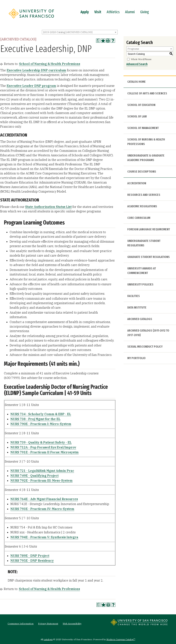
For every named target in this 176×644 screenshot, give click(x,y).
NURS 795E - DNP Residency (32, 561)
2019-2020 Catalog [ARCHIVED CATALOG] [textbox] (68, 32)
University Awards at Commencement (142, 271)
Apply (85, 12)
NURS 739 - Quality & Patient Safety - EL (41, 442)
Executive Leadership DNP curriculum (36, 70)
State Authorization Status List (48, 207)
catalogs (48, 639)
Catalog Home (136, 82)
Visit (98, 12)
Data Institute (137, 307)
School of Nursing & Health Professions (50, 64)
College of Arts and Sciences (147, 93)
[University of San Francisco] (31, 19)
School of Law (137, 116)
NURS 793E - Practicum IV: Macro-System (42, 509)
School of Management (143, 128)
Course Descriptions (142, 172)
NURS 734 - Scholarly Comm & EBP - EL (41, 414)
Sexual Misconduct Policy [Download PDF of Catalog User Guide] (145, 347)
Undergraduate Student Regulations (144, 243)
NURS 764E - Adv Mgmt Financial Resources (44, 499)
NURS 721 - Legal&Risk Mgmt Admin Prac (42, 471)
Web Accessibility (72, 624)
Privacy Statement (48, 624)
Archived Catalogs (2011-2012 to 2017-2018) (148, 333)
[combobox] (80, 32)
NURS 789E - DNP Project (30, 556)
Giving (145, 12)
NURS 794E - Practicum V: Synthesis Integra (44, 537)
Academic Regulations (142, 206)
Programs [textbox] (133, 49)
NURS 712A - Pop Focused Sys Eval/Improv (43, 447)
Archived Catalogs (140, 319)
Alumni (130, 12)
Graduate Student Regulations (149, 257)
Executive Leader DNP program (31, 86)
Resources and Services (144, 195)
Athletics (113, 12)
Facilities (134, 296)
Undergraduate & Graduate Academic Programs (146, 158)
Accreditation (137, 183)
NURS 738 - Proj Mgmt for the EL (35, 419)
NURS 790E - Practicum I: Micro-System (41, 424)
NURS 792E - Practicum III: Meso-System (41, 480)
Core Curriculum (139, 218)
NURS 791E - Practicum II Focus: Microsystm (45, 452)
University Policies (140, 284)
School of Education (141, 105)
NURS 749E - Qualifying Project (34, 476)
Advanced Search (137, 64)
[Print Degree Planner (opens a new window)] (98, 41)
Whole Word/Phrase (141, 59)
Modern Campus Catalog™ (121, 639)
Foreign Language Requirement (149, 229)
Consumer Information (21, 624)
